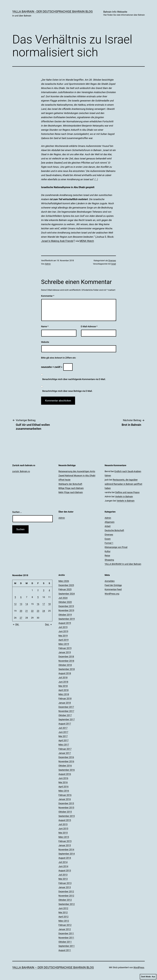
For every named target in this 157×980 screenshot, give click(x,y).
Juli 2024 (63, 598)
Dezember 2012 (66, 891)
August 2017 (65, 724)
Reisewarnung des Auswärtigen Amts (77, 471)
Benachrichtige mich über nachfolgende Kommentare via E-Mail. (74, 379)
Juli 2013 (63, 875)
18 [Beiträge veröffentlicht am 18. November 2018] (49, 604)
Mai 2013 (63, 879)
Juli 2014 (63, 862)
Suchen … (17, 512)
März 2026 (64, 581)
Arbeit (108, 526)
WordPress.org (112, 594)
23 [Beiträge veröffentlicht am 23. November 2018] (38, 611)
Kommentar (48, 296)
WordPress (139, 967)
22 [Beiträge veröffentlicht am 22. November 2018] (32, 611)
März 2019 (64, 644)
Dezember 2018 (66, 657)
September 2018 (67, 669)
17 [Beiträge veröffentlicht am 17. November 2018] (44, 604)
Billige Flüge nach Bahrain (71, 488)
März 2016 (64, 791)
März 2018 (64, 694)
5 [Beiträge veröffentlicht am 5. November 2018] (15, 597)
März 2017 (64, 745)
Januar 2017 (65, 753)
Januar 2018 (65, 703)
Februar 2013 (65, 883)
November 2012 (66, 896)
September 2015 (67, 816)
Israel (114, 264)
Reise (107, 556)
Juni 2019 (63, 631)
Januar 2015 (65, 845)
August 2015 (65, 820)
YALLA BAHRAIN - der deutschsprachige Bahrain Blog (52, 12)
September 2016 (67, 770)
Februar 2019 (65, 648)
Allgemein (110, 522)
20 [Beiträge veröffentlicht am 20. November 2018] (21, 611)
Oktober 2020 (65, 602)
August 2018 (65, 673)
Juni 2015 (63, 829)
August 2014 (65, 858)
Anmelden (110, 581)
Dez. (49, 624)
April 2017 (64, 740)
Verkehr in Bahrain (124, 497)
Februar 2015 (65, 841)
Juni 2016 (63, 778)
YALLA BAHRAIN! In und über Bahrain (123, 564)
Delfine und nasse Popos (127, 492)
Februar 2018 (65, 698)
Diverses (112, 261)
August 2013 (65, 870)
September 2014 (67, 854)
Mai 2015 (63, 833)
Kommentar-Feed (113, 589)
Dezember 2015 (66, 803)
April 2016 (64, 787)
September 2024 (67, 594)
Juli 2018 (63, 677)
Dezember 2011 (66, 933)
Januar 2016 (65, 799)
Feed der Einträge (113, 585)
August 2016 (65, 774)
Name (45, 326)
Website (45, 342)
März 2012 (64, 921)
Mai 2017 (63, 736)
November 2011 (66, 938)
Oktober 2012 (65, 900)
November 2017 (66, 711)
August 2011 (65, 950)
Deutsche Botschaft (114, 530)
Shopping (109, 560)
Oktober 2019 (65, 615)
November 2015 (66, 808)
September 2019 (67, 619)
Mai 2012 (63, 912)
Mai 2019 (63, 636)
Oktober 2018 (65, 665)
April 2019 (64, 640)
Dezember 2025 (66, 585)
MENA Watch (87, 241)
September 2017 (67, 719)
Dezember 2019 (66, 606)
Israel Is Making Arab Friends (58, 241)
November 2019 (66, 610)
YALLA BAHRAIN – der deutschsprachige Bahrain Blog (53, 967)
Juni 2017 (63, 732)
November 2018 (66, 661)
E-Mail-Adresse (89, 326)
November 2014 (66, 850)
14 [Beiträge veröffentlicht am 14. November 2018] (27, 604)
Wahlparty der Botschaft (70, 484)
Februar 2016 (65, 795)
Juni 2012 (63, 908)
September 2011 (67, 946)
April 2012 (64, 917)
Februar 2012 (65, 925)
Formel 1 (109, 543)
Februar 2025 (65, 589)
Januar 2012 (65, 929)
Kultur (108, 551)
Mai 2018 (63, 686)
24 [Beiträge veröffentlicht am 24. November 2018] (44, 611)
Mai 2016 (63, 782)
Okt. (16, 624)
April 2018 (64, 690)
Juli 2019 (63, 627)
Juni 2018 (63, 682)
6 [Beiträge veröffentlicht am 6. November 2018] (21, 597)
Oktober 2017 (65, 715)
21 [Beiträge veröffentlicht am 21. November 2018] (27, 611)
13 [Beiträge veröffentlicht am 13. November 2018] (21, 604)
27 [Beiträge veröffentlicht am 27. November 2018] (21, 618)
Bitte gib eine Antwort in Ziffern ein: (59, 358)
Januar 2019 (65, 652)
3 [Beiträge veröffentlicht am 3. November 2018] (44, 590)
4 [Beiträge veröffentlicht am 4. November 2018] (49, 590)
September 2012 (67, 904)
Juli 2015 (63, 824)
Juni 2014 (63, 866)
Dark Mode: (148, 977)
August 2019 (65, 623)
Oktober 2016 (65, 766)
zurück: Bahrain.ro (21, 471)
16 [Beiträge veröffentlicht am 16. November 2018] (38, 604)
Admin (48, 264)
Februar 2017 (65, 749)
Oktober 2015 (65, 812)
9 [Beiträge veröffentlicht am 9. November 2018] (38, 597)
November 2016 (66, 761)
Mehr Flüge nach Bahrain (71, 492)
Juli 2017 (63, 728)
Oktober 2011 (65, 942)
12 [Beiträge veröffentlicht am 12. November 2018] (15, 604)
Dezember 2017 (66, 707)
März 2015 (64, 837)
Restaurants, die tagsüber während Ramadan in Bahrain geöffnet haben (123, 484)
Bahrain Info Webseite (124, 13)
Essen (108, 539)
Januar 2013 (65, 887)
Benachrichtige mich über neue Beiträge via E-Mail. (67, 391)
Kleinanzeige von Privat (116, 547)
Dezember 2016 (66, 757)
